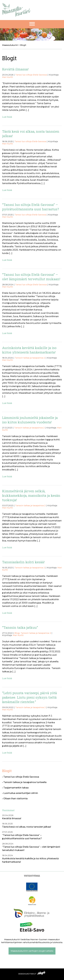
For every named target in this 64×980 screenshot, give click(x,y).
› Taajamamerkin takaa (15, 788)
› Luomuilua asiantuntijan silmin (20, 793)
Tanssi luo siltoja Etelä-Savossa (31, 75)
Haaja (42, 973)
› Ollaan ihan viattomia (15, 799)
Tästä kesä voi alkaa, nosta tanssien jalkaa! (27, 827)
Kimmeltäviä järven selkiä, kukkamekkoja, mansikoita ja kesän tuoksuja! (31, 495)
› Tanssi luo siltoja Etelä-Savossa (21, 777)
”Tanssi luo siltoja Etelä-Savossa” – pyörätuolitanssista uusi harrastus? (31, 207)
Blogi (17, 633)
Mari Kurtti (7, 77)
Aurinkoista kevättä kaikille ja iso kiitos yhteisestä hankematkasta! (29, 350)
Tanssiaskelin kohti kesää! (23, 562)
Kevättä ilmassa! (15, 69)
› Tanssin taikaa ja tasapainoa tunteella (24, 782)
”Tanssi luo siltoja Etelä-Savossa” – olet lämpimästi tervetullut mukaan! (31, 277)
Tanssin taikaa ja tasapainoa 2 (30, 358)
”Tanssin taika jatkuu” (20, 627)
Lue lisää (7, 117)
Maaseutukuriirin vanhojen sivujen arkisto (32, 951)
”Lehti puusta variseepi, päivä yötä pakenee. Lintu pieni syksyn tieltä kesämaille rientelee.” (29, 697)
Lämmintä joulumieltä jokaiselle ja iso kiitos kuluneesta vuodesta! (30, 420)
